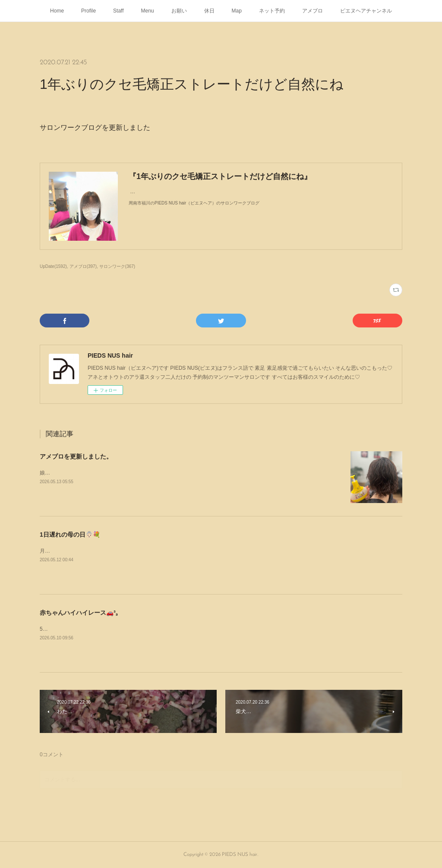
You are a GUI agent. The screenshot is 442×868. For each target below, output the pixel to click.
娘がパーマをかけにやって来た (76, 473)
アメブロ (313, 11)
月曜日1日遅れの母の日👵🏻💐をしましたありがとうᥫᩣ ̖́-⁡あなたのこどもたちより (132, 551)
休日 (209, 11)
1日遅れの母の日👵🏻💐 (70, 535)
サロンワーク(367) (117, 266)
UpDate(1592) (53, 266)
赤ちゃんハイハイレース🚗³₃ (79, 613)
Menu (148, 11)
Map (237, 11)
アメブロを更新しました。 (76, 456)
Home (57, 11)
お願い (179, 11)
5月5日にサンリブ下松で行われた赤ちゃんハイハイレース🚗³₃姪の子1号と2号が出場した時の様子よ (157, 629)
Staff (118, 11)
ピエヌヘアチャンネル (366, 11)
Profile (88, 11)
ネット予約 (272, 11)
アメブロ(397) (83, 266)
